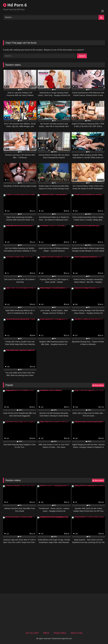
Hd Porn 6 (15, 5)
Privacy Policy (60, 633)
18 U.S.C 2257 (32, 633)
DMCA (46, 633)
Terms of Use (76, 633)
